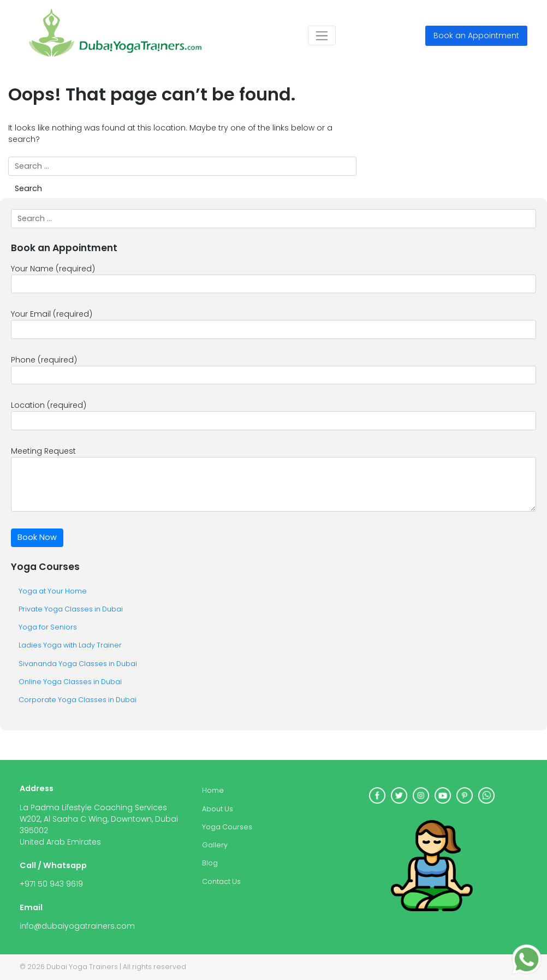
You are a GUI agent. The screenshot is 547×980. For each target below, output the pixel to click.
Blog (210, 863)
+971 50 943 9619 (51, 884)
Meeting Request (273, 479)
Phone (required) (273, 369)
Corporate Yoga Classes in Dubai (78, 700)
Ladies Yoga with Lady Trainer (70, 645)
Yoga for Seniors (48, 627)
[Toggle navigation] (322, 35)
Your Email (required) (273, 323)
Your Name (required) (273, 278)
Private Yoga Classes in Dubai (71, 609)
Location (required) (273, 415)
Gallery (215, 845)
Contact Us (221, 881)
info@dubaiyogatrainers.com (77, 926)
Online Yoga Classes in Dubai (70, 682)
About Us (218, 809)
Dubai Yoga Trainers (82, 967)
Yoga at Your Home (53, 591)
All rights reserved (154, 967)
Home (213, 790)
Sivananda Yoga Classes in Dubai (78, 664)
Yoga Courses (227, 827)
